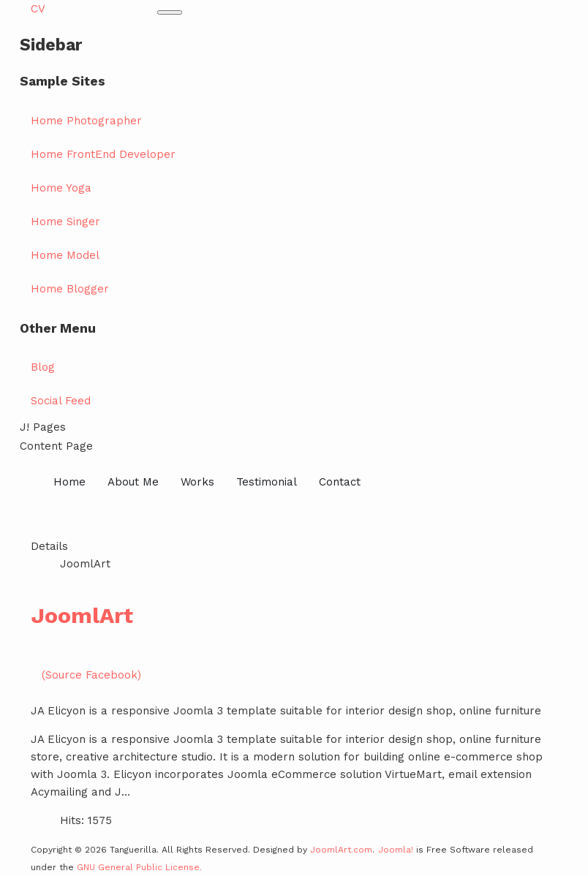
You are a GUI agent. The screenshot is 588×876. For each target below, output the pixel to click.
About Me (133, 482)
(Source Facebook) (91, 675)
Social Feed (61, 401)
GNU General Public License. (139, 867)
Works (197, 482)
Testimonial (267, 482)
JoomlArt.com (341, 850)
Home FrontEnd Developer (103, 154)
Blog (43, 367)
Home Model (65, 255)
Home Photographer (86, 121)
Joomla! (396, 850)
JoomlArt (82, 615)
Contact (340, 482)
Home (69, 482)
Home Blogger (70, 289)
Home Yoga (61, 188)
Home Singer (65, 222)
